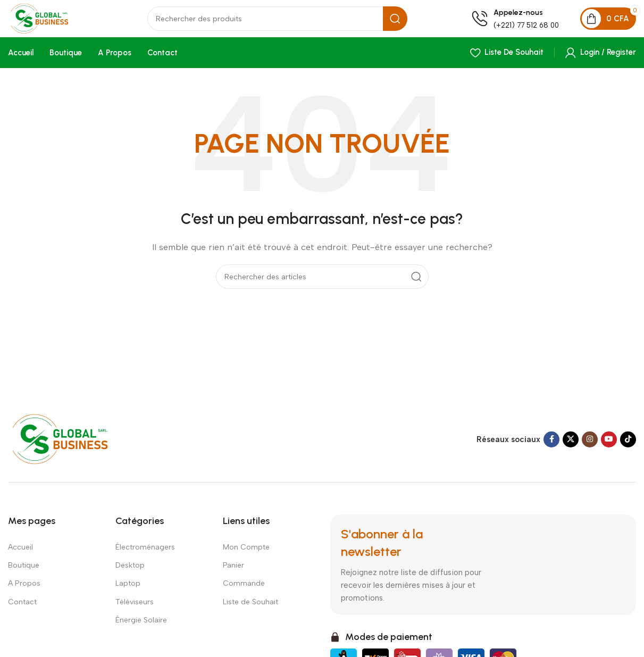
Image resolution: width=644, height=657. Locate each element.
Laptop (128, 593)
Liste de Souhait (250, 611)
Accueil (20, 557)
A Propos (24, 593)
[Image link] (70, 448)
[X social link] (571, 449)
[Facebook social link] (551, 449)
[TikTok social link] (628, 449)
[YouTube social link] (609, 449)
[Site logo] (61, 24)
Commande (244, 593)
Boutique (24, 575)
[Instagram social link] (590, 449)
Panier (233, 575)
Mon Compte (246, 557)
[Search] (293, 26)
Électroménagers (145, 557)
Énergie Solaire (141, 629)
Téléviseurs (135, 611)
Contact (22, 611)
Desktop (130, 575)
